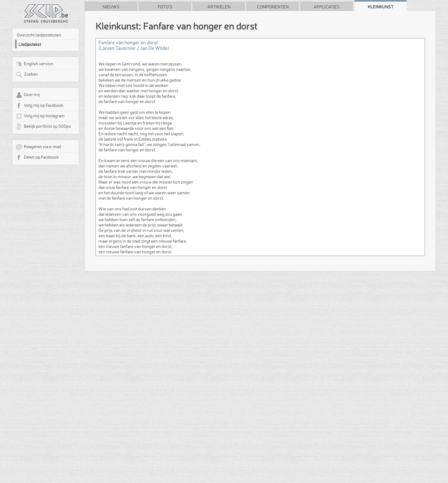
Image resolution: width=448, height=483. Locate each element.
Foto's (165, 7)
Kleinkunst (381, 7)
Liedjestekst (30, 44)
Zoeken (27, 75)
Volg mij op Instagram (40, 116)
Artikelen (219, 7)
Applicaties (327, 7)
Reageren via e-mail (38, 147)
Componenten (273, 7)
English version (34, 64)
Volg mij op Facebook (40, 106)
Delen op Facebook (37, 158)
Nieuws (111, 7)
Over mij (28, 95)
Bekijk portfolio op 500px (43, 127)
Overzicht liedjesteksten (39, 35)
